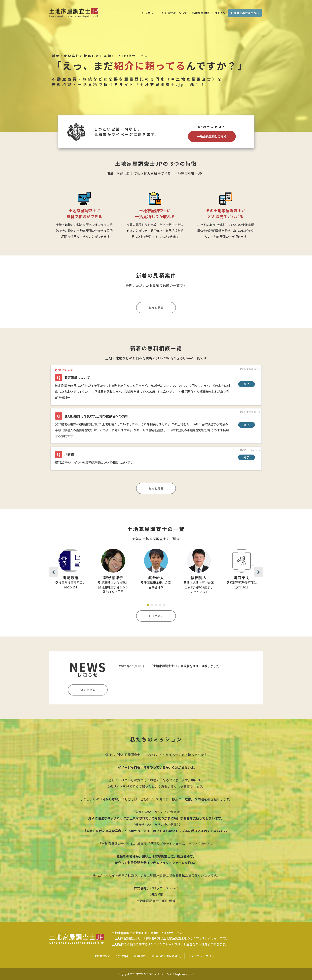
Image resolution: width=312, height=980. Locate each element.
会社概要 (122, 956)
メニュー (151, 13)
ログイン (220, 13)
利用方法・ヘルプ (176, 13)
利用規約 (140, 956)
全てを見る (88, 690)
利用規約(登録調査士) (167, 956)
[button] (53, 572)
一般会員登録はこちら (212, 136)
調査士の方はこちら (246, 13)
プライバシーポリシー (202, 956)
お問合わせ (102, 956)
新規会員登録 (201, 13)
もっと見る (156, 308)
